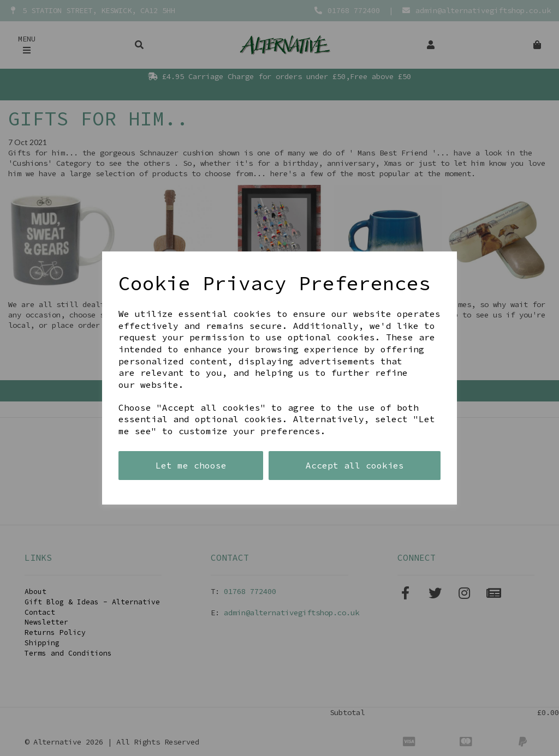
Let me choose (191, 465)
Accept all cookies (355, 465)
